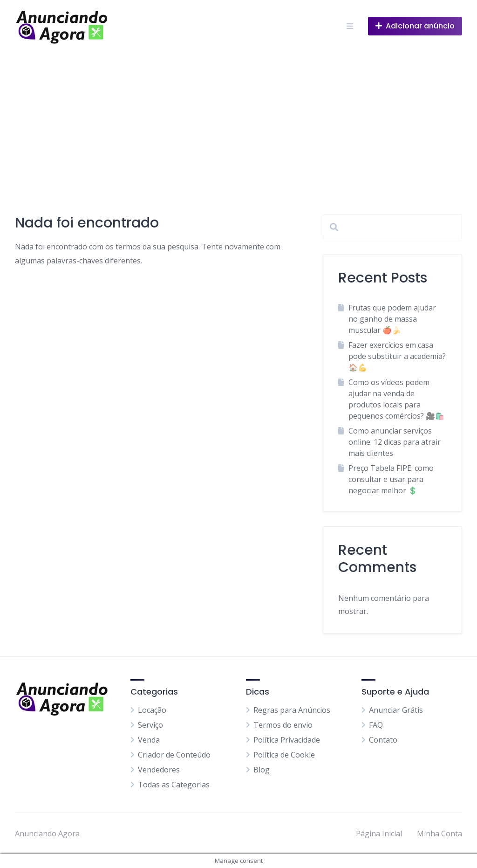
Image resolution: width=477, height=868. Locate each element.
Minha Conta (440, 834)
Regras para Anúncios (292, 710)
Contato (383, 740)
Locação (152, 710)
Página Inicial (379, 834)
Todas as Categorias (174, 785)
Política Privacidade (287, 740)
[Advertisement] (238, 122)
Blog (262, 770)
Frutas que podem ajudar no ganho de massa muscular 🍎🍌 (392, 319)
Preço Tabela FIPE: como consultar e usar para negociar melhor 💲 (391, 479)
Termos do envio (283, 725)
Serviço (150, 725)
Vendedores (159, 770)
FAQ (376, 725)
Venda (149, 740)
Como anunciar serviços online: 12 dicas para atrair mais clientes (395, 442)
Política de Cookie (284, 755)
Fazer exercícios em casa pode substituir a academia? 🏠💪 (397, 356)
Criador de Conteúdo (174, 755)
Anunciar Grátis (396, 710)
